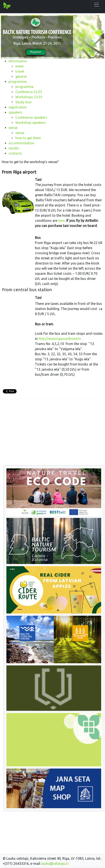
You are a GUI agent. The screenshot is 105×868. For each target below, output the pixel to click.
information (18, 61)
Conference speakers (31, 117)
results (14, 148)
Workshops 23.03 (29, 97)
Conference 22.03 (29, 92)
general (21, 76)
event (19, 66)
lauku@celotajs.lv (55, 864)
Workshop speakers (31, 123)
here (61, 221)
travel (20, 71)
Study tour (24, 102)
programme (18, 82)
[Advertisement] (52, 433)
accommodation (21, 143)
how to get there (28, 138)
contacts (15, 153)
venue (13, 128)
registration (18, 107)
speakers (15, 112)
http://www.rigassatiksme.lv (60, 339)
